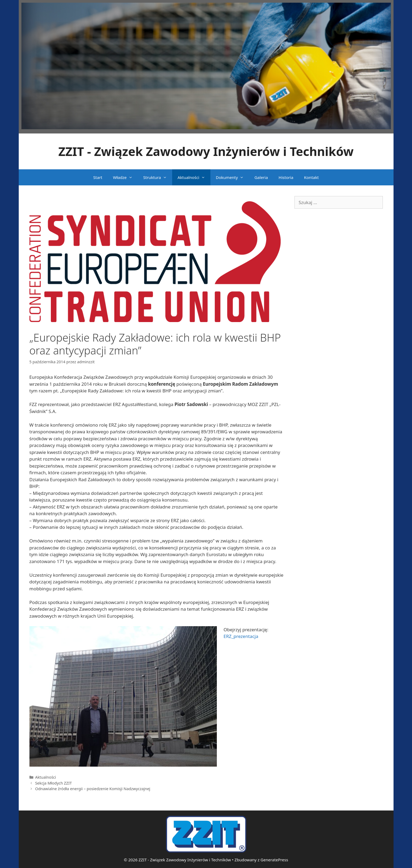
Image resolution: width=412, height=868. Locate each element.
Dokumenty (232, 177)
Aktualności (194, 177)
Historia (286, 177)
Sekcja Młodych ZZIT (53, 783)
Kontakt (311, 177)
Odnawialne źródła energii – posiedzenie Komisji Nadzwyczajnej (93, 789)
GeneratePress (274, 860)
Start (98, 177)
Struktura (158, 177)
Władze (125, 177)
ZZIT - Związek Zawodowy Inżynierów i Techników (206, 151)
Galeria (261, 177)
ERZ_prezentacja (241, 636)
